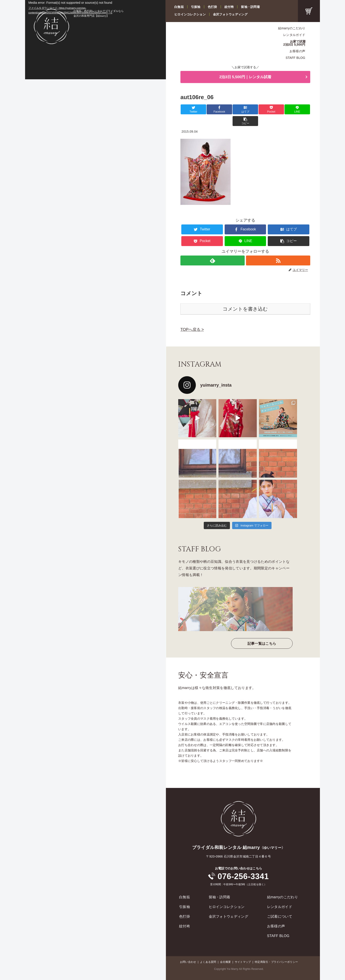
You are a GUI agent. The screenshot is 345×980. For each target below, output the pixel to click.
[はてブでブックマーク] (235, 110)
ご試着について (280, 905)
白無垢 (179, 7)
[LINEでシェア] (278, 110)
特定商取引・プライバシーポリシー (276, 950)
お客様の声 (297, 51)
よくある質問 (208, 950)
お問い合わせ (188, 950)
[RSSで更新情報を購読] (278, 249)
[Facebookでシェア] (213, 110)
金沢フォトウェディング (230, 14)
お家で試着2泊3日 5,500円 (295, 43)
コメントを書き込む (245, 297)
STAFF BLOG (295, 58)
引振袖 (196, 7)
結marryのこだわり (292, 28)
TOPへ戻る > (192, 318)
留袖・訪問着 (250, 7)
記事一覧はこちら (262, 632)
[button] (299, 110)
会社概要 (225, 950)
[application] (95, 40)
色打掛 (212, 7)
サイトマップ (243, 950)
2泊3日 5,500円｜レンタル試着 (245, 77)
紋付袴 (229, 7)
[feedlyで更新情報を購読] (212, 249)
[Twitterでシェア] (191, 110)
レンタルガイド (294, 35)
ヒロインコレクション (190, 14)
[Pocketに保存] (256, 110)
